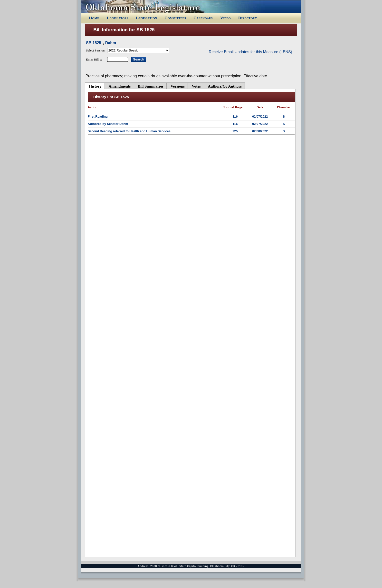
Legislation (146, 18)
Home (94, 18)
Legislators (118, 18)
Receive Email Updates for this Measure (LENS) (250, 52)
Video (225, 18)
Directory (248, 18)
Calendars (203, 18)
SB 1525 (94, 43)
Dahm (111, 43)
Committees (175, 18)
